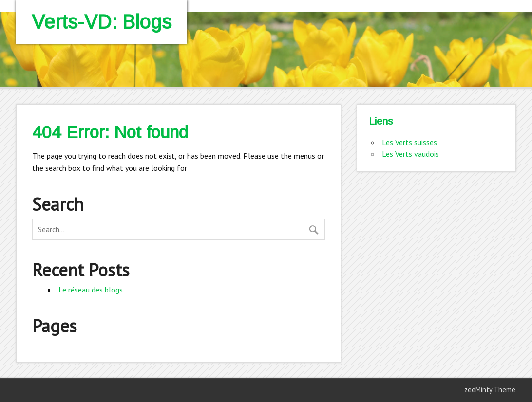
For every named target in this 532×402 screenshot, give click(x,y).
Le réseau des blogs (91, 290)
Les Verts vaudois (410, 154)
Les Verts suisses (409, 142)
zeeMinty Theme (490, 390)
